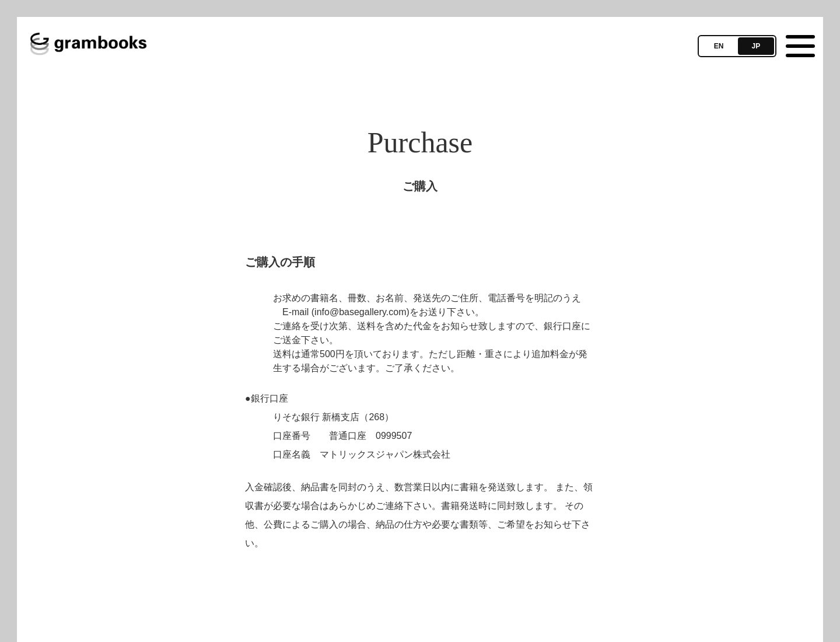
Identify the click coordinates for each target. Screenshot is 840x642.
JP (756, 46)
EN (719, 46)
